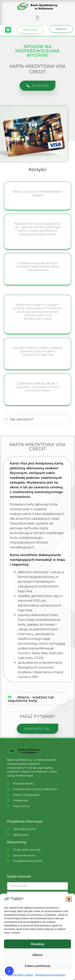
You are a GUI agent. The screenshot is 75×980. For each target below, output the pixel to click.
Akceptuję (37, 944)
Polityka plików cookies (20, 975)
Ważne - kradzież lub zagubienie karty (31, 699)
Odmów (37, 955)
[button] (69, 899)
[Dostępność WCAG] (34, 800)
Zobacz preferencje (37, 966)
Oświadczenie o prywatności (50, 975)
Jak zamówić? (22, 419)
